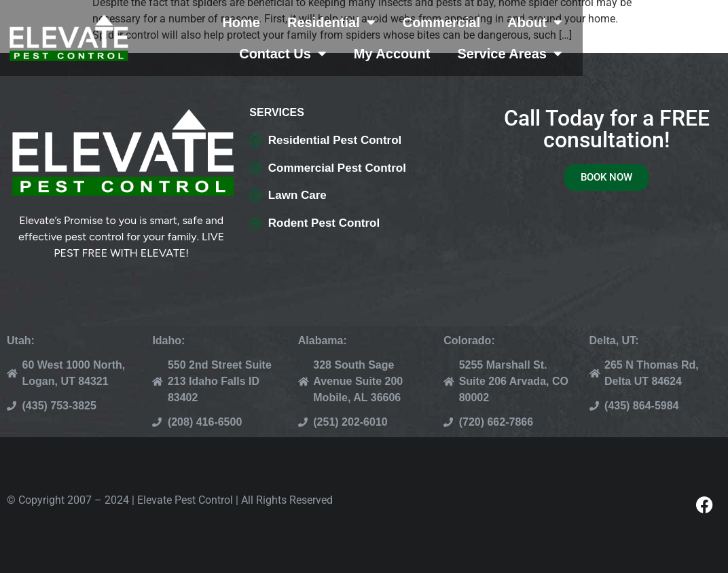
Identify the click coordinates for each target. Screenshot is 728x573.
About (566, 22)
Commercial (472, 22)
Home (272, 22)
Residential (362, 22)
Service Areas (655, 54)
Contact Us (664, 22)
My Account (538, 54)
